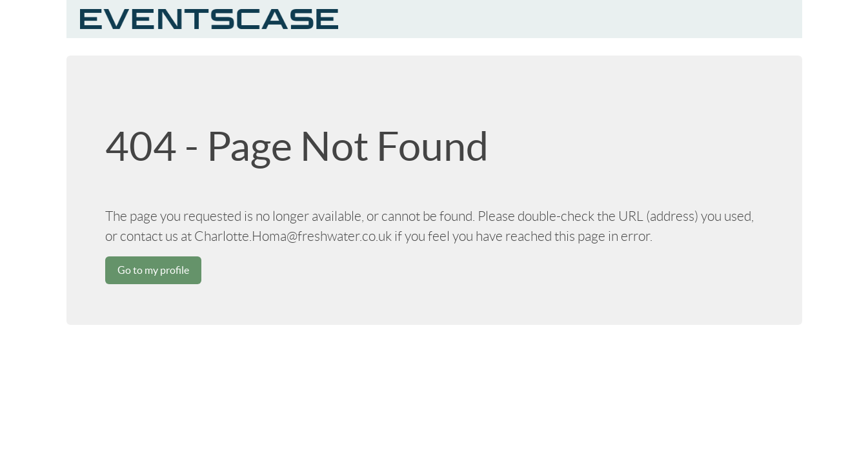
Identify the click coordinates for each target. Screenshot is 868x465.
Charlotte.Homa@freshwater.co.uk (293, 236)
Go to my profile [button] (153, 270)
